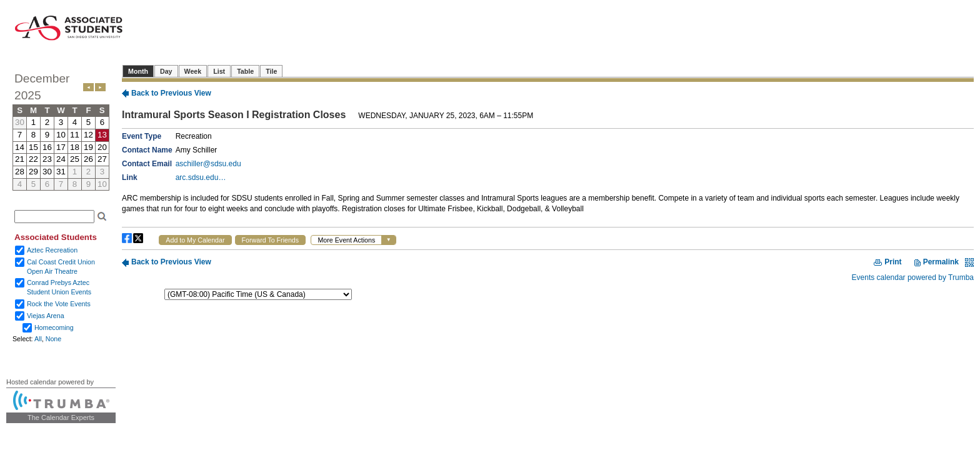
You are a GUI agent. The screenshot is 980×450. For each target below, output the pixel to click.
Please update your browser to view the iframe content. (61, 130)
